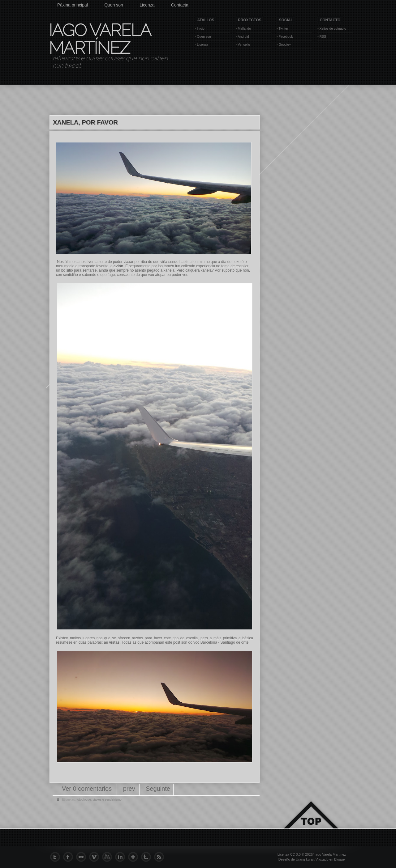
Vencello (244, 44)
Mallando (244, 28)
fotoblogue (84, 800)
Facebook (286, 36)
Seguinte (158, 789)
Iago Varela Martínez (99, 39)
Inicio (201, 28)
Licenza (147, 5)
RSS (323, 36)
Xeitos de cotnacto (333, 28)
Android (243, 36)
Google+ (285, 44)
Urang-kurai (305, 859)
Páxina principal (73, 5)
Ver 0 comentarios (88, 789)
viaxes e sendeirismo (107, 800)
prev (129, 789)
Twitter (283, 28)
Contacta (180, 5)
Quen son (114, 5)
